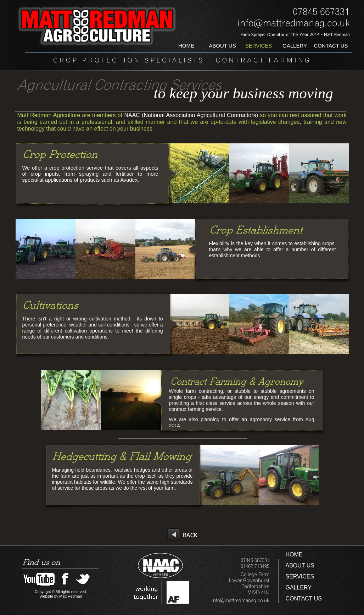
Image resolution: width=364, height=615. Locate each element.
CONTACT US (304, 598)
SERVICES (300, 576)
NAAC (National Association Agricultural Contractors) (190, 115)
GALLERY (299, 587)
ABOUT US (300, 565)
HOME (294, 554)
